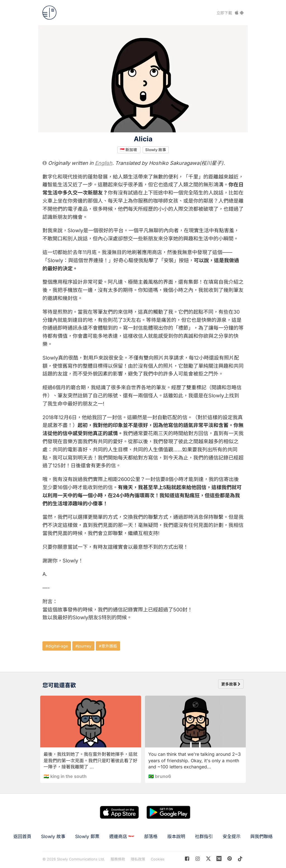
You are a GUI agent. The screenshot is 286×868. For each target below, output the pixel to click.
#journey (83, 646)
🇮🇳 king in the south (65, 776)
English (104, 163)
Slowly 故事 (156, 150)
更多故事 (231, 684)
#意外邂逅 (108, 646)
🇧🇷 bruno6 (160, 776)
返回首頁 (22, 836)
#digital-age (57, 646)
